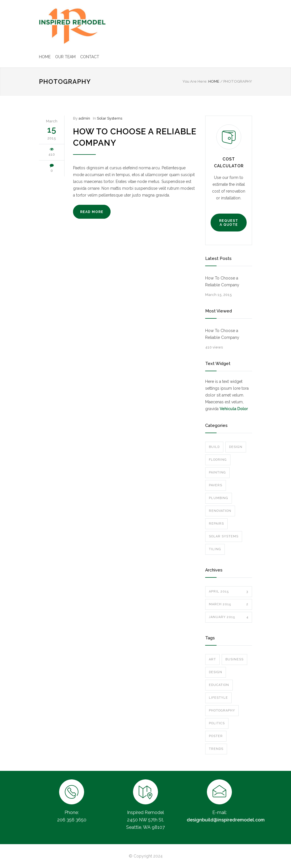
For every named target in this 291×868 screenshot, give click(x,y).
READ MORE (92, 212)
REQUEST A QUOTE (229, 223)
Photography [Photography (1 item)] (222, 711)
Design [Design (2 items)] (216, 672)
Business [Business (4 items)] (234, 659)
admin (84, 118)
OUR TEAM (65, 57)
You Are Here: (195, 81)
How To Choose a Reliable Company (222, 281)
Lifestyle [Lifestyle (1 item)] (218, 698)
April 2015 (229, 592)
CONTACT (90, 57)
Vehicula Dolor (234, 409)
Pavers (216, 485)
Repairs (216, 524)
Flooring (218, 460)
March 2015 (229, 604)
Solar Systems (110, 118)
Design (236, 447)
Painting (217, 472)
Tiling (215, 549)
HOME (45, 57)
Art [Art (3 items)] (212, 659)
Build (214, 447)
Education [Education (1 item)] (219, 685)
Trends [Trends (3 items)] (216, 749)
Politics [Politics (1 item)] (217, 723)
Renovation (220, 511)
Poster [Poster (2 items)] (216, 736)
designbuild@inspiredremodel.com (226, 820)
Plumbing (219, 498)
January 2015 (229, 617)
